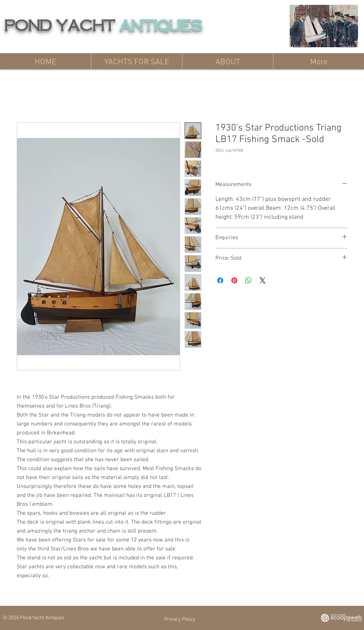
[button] (136, 61)
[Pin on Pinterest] (234, 280)
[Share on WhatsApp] (248, 280)
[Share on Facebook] (220, 280)
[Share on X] (263, 280)
